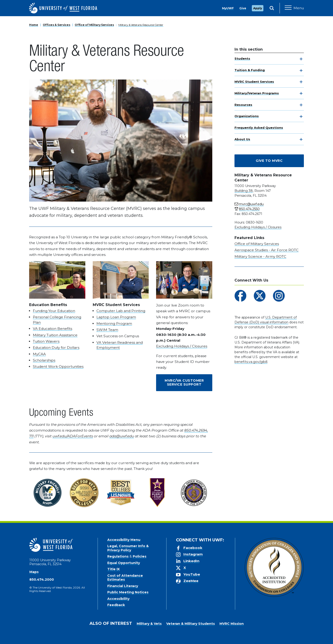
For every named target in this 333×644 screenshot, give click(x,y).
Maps (34, 572)
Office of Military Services (94, 25)
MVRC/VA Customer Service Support (184, 383)
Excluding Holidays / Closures (182, 346)
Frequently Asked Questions (259, 128)
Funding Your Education (54, 311)
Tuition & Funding (250, 70)
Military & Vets (149, 624)
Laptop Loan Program (116, 317)
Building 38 (244, 191)
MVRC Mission (232, 624)
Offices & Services (57, 25)
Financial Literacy (123, 586)
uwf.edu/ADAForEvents (73, 436)
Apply (258, 8)
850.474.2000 (42, 580)
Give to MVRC (269, 161)
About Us (242, 139)
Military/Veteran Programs (257, 93)
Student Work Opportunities (58, 366)
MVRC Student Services (254, 82)
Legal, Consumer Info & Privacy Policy (128, 548)
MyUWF (228, 8)
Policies (140, 556)
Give (243, 8)
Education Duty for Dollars (56, 348)
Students (242, 58)
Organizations (247, 116)
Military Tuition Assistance (55, 335)
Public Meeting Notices (128, 592)
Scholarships (44, 360)
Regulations (118, 556)
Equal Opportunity (124, 563)
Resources (243, 105)
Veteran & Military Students (191, 624)
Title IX (114, 569)
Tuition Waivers (46, 341)
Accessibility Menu (124, 540)
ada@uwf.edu (122, 436)
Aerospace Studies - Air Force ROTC (267, 250)
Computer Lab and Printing (121, 311)
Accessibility (118, 599)
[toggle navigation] (301, 59)
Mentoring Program (114, 324)
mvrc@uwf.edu (251, 204)
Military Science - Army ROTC (260, 256)
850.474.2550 (249, 209)
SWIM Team (107, 330)
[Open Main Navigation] (294, 8)
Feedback (116, 605)
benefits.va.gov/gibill (251, 362)
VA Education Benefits (52, 329)
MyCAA (39, 354)
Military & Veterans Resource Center (141, 25)
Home (34, 25)
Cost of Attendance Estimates (125, 578)
